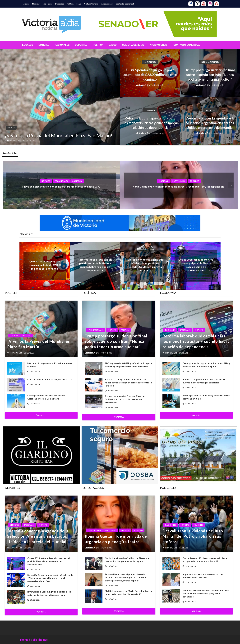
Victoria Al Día (13, 140)
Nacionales (47, 4)
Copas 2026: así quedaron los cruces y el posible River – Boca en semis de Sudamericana (49, 561)
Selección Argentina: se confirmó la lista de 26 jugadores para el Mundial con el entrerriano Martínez (50, 578)
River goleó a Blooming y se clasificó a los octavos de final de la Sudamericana (49, 593)
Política (70, 4)
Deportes (60, 4)
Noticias (36, 4)
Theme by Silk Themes (34, 640)
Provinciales (61, 181)
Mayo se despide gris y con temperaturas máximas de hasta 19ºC (61, 186)
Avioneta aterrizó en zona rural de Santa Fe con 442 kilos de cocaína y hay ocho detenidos (206, 593)
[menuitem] (28, 45)
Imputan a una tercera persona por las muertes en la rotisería (203, 576)
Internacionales (210, 62)
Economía (150, 110)
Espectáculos (94, 530)
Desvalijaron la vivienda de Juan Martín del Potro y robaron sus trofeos (193, 536)
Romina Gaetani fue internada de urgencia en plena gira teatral (116, 539)
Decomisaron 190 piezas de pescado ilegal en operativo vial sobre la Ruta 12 (205, 560)
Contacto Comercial (125, 4)
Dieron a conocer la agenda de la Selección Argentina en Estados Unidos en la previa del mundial (210, 123)
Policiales (198, 525)
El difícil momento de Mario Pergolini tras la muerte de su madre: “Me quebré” (128, 593)
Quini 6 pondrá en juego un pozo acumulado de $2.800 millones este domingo (150, 75)
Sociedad (77, 181)
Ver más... (41, 415)
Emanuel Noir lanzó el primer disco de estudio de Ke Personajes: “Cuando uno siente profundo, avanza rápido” (126, 577)
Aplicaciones (107, 4)
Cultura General (91, 4)
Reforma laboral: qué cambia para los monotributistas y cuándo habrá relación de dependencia (150, 123)
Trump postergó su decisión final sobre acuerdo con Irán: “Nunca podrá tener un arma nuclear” (210, 75)
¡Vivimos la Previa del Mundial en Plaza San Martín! (59, 135)
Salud (79, 4)
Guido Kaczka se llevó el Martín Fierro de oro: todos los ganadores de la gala (127, 560)
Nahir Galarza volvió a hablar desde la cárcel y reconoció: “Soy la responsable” (179, 186)
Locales (26, 4)
